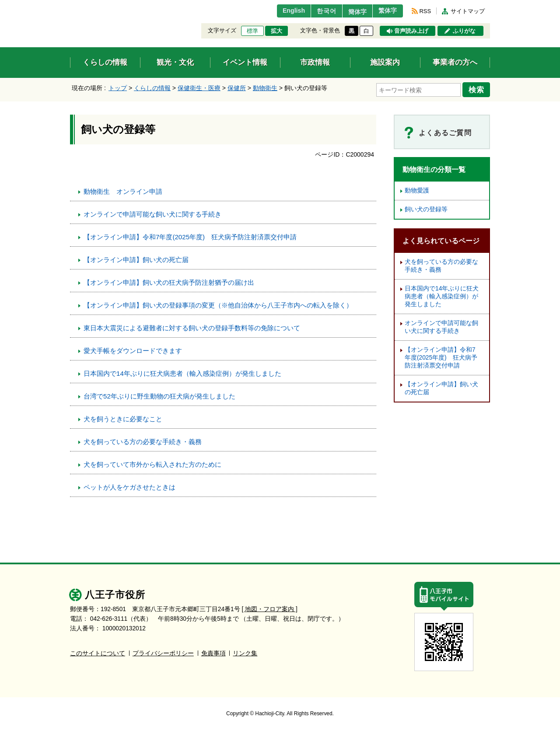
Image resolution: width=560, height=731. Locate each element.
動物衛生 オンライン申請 (123, 190)
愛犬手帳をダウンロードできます (133, 349)
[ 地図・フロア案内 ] (270, 608)
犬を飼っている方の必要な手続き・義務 (143, 440)
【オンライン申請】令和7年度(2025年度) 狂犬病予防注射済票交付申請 (190, 236)
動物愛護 (417, 189)
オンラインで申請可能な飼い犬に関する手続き (152, 213)
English (282, 11)
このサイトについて (98, 652)
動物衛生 (265, 88)
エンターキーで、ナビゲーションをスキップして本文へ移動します (70, 5)
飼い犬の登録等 (426, 208)
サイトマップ (468, 11)
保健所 (237, 88)
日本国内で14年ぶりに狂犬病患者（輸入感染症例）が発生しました (182, 372)
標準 (252, 31)
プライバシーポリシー (163, 652)
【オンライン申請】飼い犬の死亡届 (136, 258)
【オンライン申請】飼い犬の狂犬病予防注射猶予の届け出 (169, 281)
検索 (478, 89)
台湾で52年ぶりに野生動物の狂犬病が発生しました (159, 395)
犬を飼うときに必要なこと (123, 418)
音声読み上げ (411, 31)
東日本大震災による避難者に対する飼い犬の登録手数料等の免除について (192, 327)
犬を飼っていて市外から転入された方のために (152, 463)
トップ (118, 88)
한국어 (317, 11)
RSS (425, 11)
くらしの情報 (152, 88)
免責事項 (213, 652)
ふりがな (464, 31)
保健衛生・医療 (199, 88)
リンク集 (245, 652)
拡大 (276, 31)
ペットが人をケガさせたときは (129, 486)
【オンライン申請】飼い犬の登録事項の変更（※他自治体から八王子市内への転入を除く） (218, 304)
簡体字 (351, 12)
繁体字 (386, 11)
